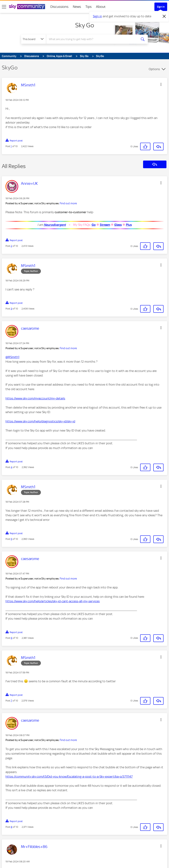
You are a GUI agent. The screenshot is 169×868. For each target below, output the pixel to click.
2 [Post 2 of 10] (11, 246)
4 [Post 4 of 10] (11, 467)
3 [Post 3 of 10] (11, 309)
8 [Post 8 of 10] (11, 827)
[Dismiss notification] (164, 16)
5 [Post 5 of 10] (11, 539)
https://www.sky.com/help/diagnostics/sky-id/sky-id (40, 421)
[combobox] (92, 39)
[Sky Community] (27, 7)
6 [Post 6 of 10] (11, 638)
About (101, 7)
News (77, 7)
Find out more (68, 203)
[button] (161, 84)
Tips (89, 7)
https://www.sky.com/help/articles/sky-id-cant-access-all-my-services (53, 601)
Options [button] (154, 69)
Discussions (59, 7)
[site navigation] (4, 7)
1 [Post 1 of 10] (11, 146)
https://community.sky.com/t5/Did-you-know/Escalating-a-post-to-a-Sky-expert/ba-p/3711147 (69, 777)
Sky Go (85, 25)
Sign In (161, 7)
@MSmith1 (12, 357)
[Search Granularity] (34, 39)
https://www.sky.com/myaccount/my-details (35, 398)
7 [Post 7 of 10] (11, 701)
